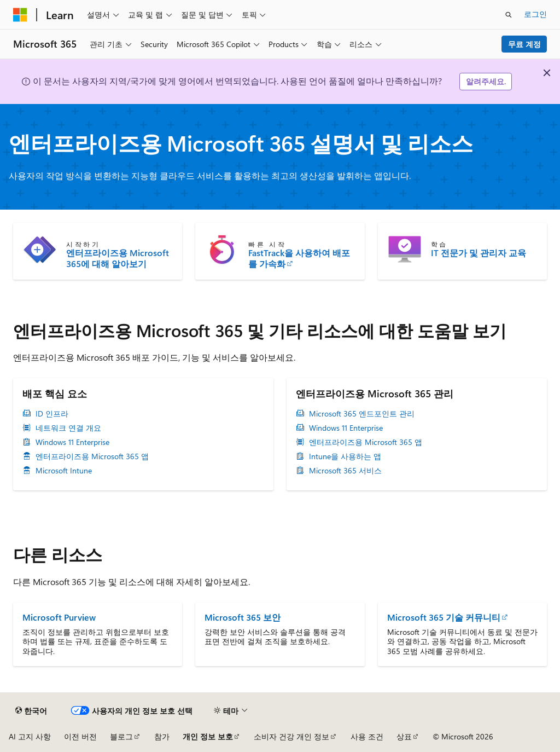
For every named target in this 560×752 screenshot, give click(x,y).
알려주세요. (486, 81)
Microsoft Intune (64, 471)
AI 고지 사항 (30, 736)
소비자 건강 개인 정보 (291, 736)
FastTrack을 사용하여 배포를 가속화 (299, 258)
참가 (162, 736)
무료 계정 (524, 44)
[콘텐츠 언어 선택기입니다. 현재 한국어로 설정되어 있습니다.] (31, 710)
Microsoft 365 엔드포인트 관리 (362, 414)
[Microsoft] (20, 15)
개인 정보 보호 (208, 736)
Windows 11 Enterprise (72, 442)
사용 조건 (367, 736)
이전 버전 (80, 736)
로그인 (535, 14)
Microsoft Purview (59, 617)
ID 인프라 (52, 414)
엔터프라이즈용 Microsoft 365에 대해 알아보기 (118, 258)
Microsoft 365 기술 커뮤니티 (444, 617)
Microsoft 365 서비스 (345, 471)
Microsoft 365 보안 (243, 617)
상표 (404, 736)
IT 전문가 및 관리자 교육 (479, 253)
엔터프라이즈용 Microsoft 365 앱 (92, 456)
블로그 (121, 736)
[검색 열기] (509, 15)
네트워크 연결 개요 (68, 428)
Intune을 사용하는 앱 (345, 456)
